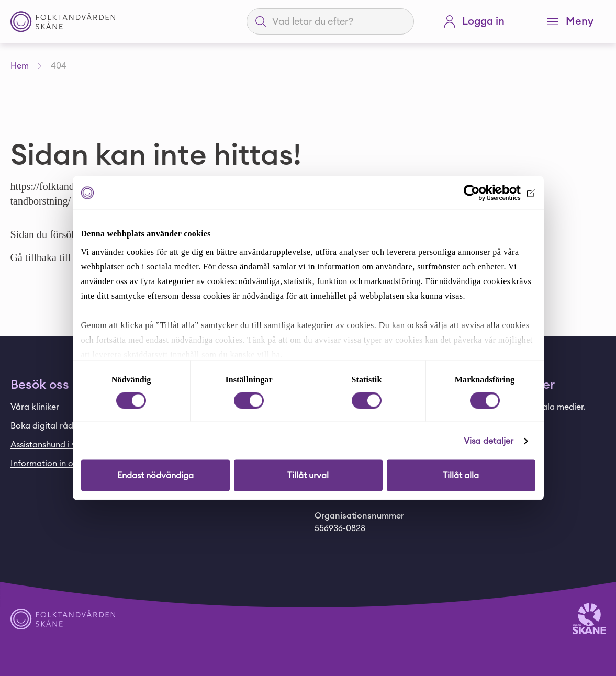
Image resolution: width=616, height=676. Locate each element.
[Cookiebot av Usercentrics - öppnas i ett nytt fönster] (490, 193)
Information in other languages (71, 464)
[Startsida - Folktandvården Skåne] (63, 22)
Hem (20, 66)
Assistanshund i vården (55, 445)
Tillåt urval (308, 476)
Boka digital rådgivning (56, 426)
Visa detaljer (489, 441)
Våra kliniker (35, 407)
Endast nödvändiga (155, 476)
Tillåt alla (461, 476)
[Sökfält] (337, 21)
